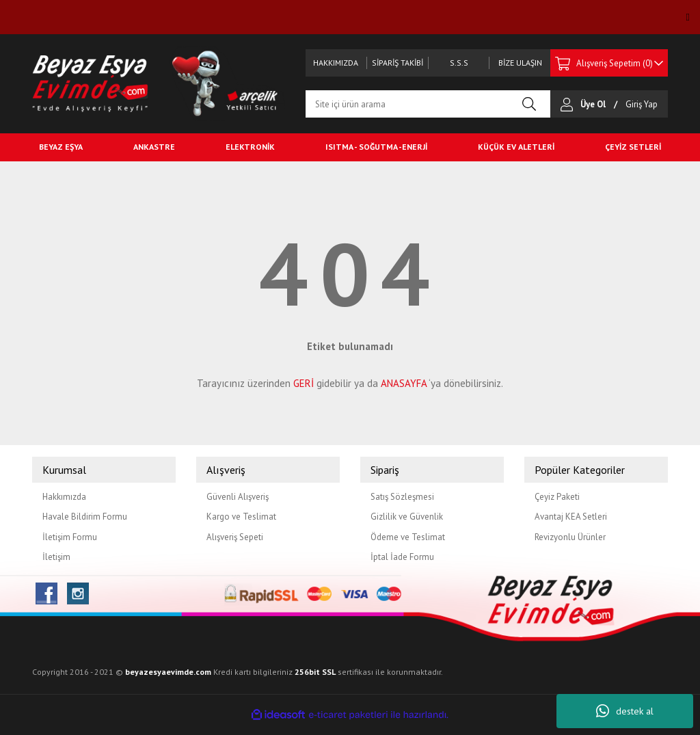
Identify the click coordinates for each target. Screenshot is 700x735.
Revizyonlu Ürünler (570, 537)
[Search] (428, 104)
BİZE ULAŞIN (520, 63)
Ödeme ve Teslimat (408, 537)
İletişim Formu (70, 537)
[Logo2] (227, 82)
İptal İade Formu (402, 557)
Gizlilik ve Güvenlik (407, 517)
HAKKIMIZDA (336, 63)
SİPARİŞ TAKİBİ (398, 63)
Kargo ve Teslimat (241, 517)
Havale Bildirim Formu (85, 517)
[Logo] (90, 82)
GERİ (304, 383)
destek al (625, 711)
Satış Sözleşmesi (402, 497)
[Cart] (609, 63)
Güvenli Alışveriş (238, 497)
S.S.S (459, 63)
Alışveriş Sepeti (235, 537)
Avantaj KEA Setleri (571, 517)
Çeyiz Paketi (557, 497)
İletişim (56, 557)
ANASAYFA (404, 383)
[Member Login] (570, 104)
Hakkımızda (64, 497)
